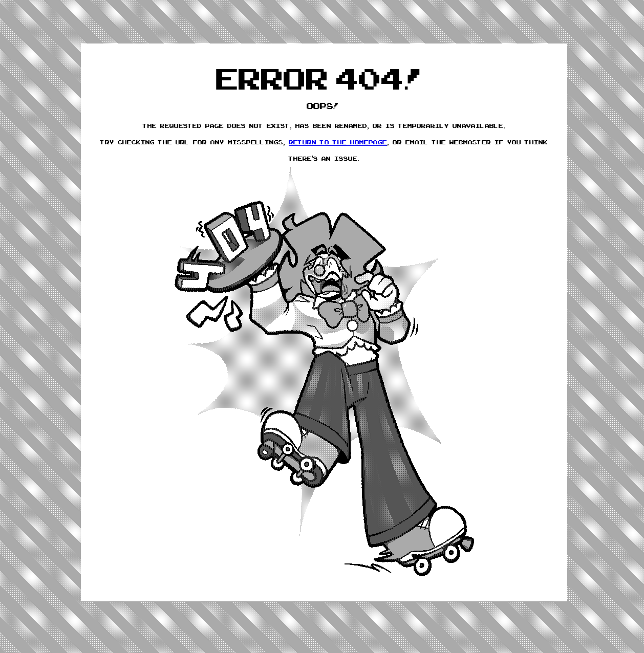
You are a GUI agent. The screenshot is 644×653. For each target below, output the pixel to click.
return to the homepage (338, 142)
